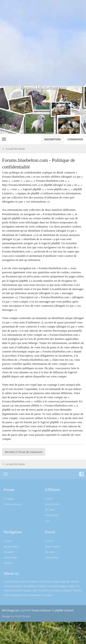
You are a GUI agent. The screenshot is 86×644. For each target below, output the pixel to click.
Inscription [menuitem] (52, 139)
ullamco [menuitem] (8, 563)
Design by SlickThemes (16, 616)
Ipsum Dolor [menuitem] (53, 504)
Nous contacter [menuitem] (13, 504)
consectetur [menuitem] (52, 515)
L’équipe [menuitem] (9, 499)
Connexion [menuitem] (75, 139)
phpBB (24, 610)
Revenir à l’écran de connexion (24, 452)
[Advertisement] (43, 43)
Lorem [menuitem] (49, 499)
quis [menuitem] (47, 521)
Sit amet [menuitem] (50, 510)
